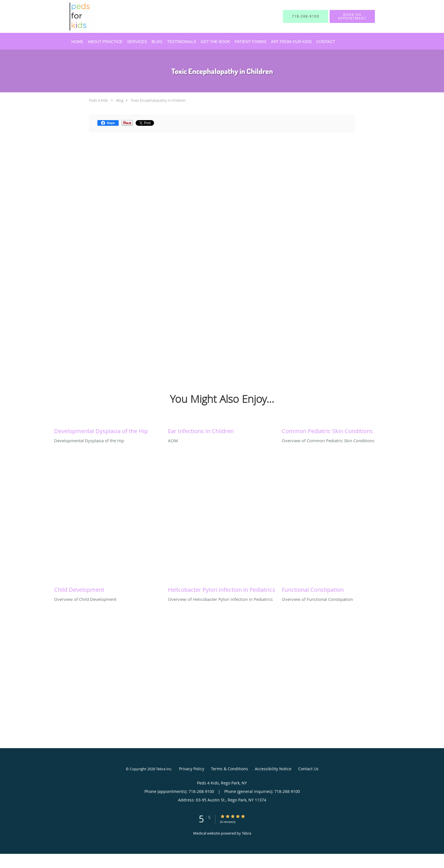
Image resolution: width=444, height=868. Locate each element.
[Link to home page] (73, 16)
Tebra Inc (164, 769)
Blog (120, 100)
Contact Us (308, 769)
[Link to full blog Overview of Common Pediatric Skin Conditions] (336, 430)
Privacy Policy (192, 769)
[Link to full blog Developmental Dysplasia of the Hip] (108, 430)
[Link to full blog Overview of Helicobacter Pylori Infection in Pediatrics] (222, 588)
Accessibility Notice (273, 769)
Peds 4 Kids (98, 100)
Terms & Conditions (230, 769)
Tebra (246, 833)
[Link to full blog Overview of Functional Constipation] (336, 588)
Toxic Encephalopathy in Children (158, 100)
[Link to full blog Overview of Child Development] (108, 588)
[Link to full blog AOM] (222, 430)
